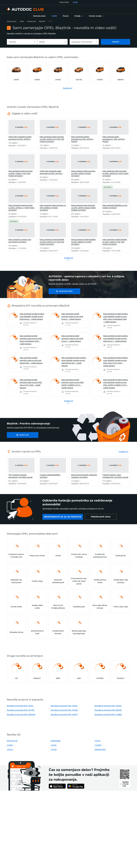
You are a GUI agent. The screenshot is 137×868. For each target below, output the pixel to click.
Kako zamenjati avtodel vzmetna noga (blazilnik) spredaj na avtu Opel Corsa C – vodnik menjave (115, 338)
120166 (10, 749)
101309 (54, 745)
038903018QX (100, 749)
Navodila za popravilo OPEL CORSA (64, 706)
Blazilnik (42, 21)
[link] (39, 16)
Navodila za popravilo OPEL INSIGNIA (21, 714)
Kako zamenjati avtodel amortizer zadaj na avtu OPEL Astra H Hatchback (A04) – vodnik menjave (31, 340)
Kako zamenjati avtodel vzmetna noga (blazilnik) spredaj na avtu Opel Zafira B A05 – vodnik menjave (74, 362)
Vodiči (22, 21)
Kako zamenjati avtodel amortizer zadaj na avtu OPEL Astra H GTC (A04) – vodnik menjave (31, 384)
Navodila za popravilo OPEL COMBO (108, 714)
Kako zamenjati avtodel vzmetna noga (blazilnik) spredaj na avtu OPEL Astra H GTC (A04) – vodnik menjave (115, 362)
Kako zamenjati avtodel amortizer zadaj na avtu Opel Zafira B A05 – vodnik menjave (31, 360)
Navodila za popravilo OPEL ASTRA (20, 706)
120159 (97, 741)
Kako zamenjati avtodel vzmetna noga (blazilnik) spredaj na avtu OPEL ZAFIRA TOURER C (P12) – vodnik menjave (116, 384)
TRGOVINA (64, 2)
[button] (79, 16)
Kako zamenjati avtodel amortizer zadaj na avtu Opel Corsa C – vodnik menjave (72, 338)
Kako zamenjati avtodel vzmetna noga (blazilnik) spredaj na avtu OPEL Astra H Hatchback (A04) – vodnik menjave (115, 318)
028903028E (56, 741)
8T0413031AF (12, 741)
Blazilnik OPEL (66, 291)
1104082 (98, 745)
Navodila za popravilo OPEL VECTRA (21, 710)
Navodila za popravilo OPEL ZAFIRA (108, 706)
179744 (54, 749)
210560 (10, 745)
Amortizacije (32, 21)
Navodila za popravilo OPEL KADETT (64, 714)
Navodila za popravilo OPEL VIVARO (64, 710)
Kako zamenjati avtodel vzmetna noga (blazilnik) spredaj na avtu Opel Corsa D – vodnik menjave (32, 316)
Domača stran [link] (12, 21)
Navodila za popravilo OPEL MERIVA (108, 710)
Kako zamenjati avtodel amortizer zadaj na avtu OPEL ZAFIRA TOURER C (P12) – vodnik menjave (73, 384)
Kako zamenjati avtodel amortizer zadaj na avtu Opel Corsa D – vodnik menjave (72, 316)
